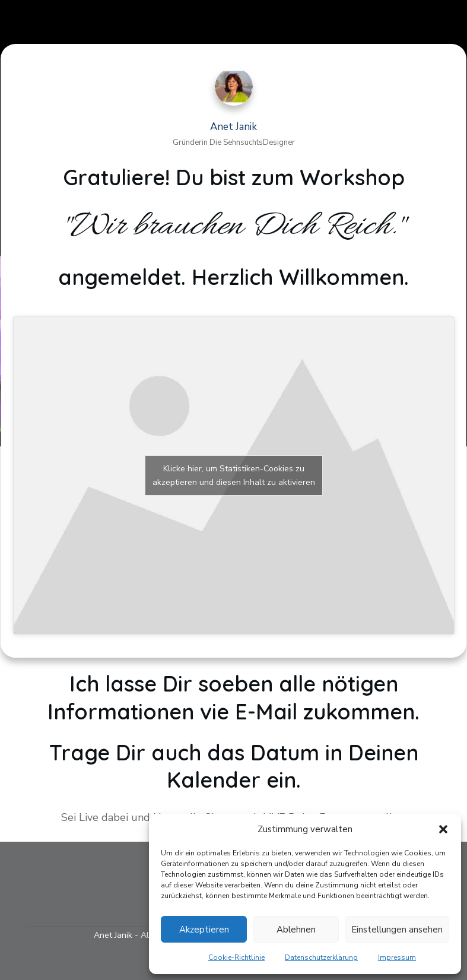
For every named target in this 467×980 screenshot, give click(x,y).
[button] (443, 829)
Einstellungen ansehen (397, 930)
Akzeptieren (204, 930)
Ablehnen (296, 930)
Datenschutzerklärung (321, 957)
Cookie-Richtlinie (236, 957)
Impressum (397, 957)
